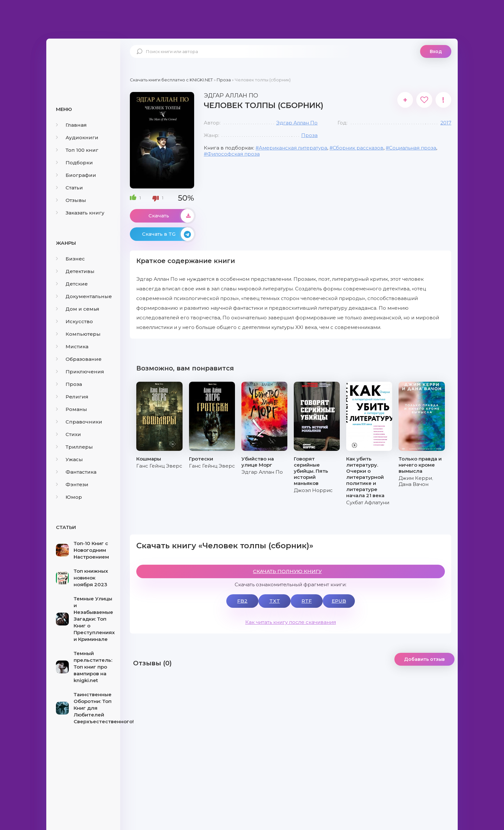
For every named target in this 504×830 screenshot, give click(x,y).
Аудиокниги (77, 137)
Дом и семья (78, 309)
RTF (307, 601)
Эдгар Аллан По (297, 123)
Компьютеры (78, 334)
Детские (72, 284)
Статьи (69, 188)
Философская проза (233, 154)
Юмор (69, 497)
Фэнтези (72, 484)
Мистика (72, 347)
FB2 (242, 601)
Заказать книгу (80, 213)
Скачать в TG (168, 234)
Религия (72, 397)
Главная (71, 125)
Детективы (75, 271)
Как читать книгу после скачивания (291, 622)
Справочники (79, 422)
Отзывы (71, 200)
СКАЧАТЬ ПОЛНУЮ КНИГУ (287, 571)
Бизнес (70, 259)
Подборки (74, 163)
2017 (446, 123)
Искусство (74, 321)
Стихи (68, 434)
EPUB (339, 601)
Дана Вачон (414, 484)
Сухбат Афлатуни (368, 502)
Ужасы (69, 459)
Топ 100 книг (77, 150)
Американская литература (293, 148)
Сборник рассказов (358, 148)
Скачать (171, 216)
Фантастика (76, 472)
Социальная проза (413, 148)
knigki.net (83, 63)
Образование (79, 359)
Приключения (80, 372)
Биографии (76, 175)
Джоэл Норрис (313, 490)
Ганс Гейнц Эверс (159, 466)
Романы (72, 409)
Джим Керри (415, 478)
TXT (275, 601)
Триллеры (74, 447)
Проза (69, 384)
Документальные (84, 296)
